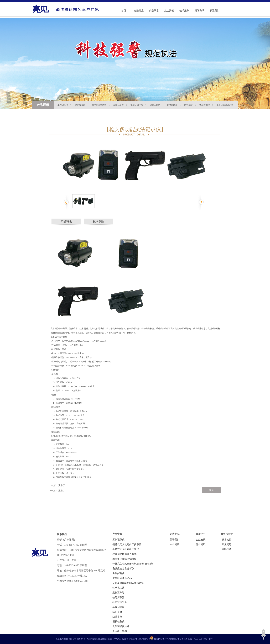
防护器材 (188, 105)
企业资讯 (201, 540)
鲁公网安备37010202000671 (167, 639)
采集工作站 (155, 105)
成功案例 (169, 11)
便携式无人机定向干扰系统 (127, 544)
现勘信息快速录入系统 (124, 554)
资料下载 (227, 549)
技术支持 (227, 540)
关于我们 (175, 540)
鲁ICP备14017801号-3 (140, 639)
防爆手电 (117, 617)
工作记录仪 (63, 105)
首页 (124, 11)
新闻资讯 (199, 11)
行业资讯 (201, 544)
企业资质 (175, 544)
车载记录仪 (118, 105)
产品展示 (154, 11)
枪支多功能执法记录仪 (124, 559)
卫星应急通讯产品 (225, 105)
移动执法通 (118, 588)
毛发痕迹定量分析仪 (123, 569)
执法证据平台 (137, 105)
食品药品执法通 (99, 105)
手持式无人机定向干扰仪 (126, 549)
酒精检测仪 (205, 105)
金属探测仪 (118, 573)
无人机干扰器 (120, 631)
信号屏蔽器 (172, 105)
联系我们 (215, 11)
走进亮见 (139, 11)
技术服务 (184, 11)
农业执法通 (80, 105)
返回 (212, 490)
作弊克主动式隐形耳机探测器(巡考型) (133, 564)
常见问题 (227, 544)
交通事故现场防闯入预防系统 (128, 583)
